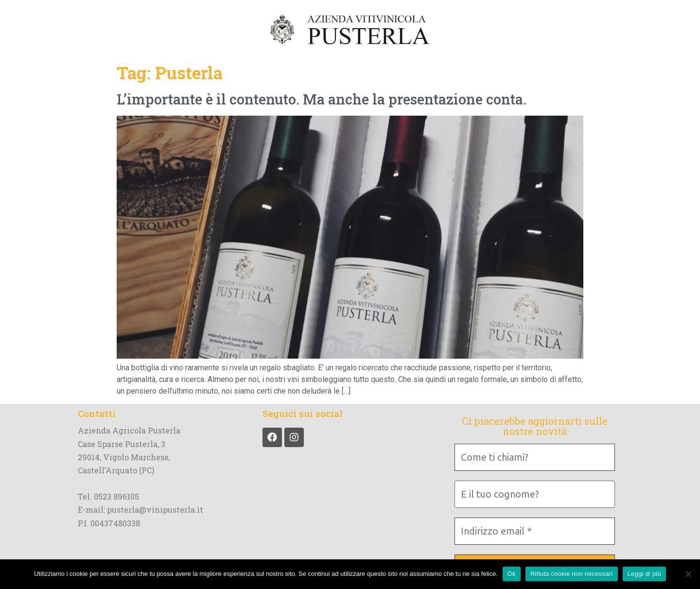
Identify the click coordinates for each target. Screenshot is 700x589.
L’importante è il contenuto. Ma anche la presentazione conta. (322, 99)
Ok (512, 574)
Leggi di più (645, 574)
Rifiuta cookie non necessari (572, 574)
